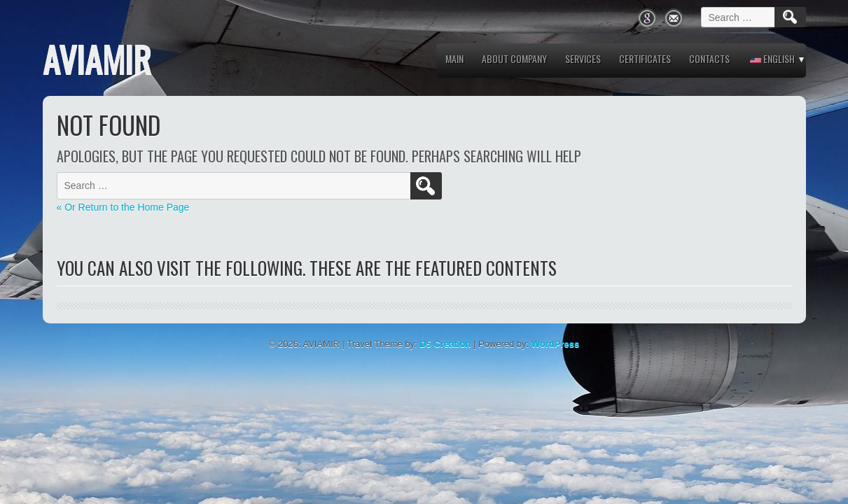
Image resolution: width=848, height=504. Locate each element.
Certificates (645, 58)
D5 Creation (445, 344)
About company (514, 58)
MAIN (454, 58)
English (772, 58)
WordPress (555, 344)
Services (583, 58)
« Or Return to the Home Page (123, 207)
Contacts (709, 58)
